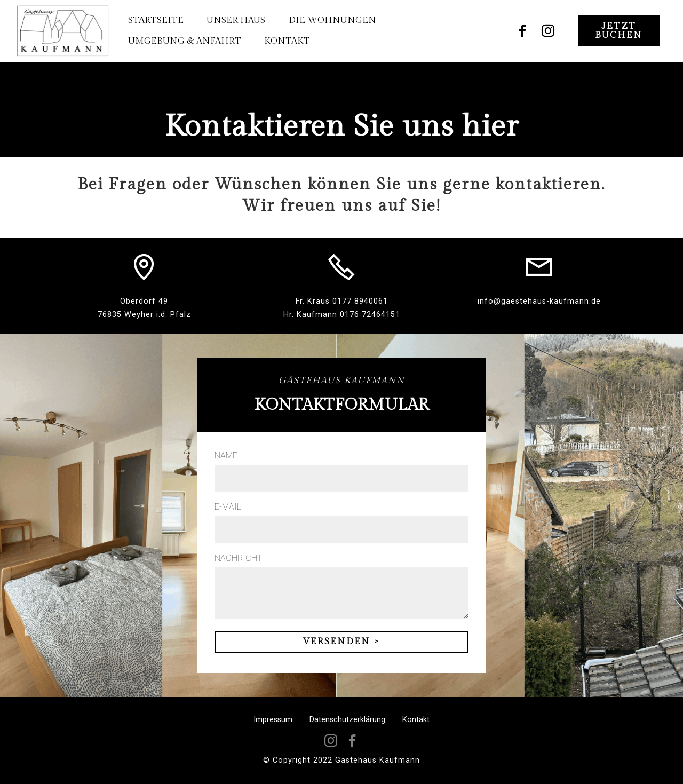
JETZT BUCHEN (619, 31)
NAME (226, 456)
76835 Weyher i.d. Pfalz (144, 315)
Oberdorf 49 (144, 301)
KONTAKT (287, 41)
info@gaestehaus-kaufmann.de (539, 301)
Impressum (273, 720)
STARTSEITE (155, 21)
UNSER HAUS (235, 21)
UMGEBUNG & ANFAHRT (184, 41)
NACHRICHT (238, 558)
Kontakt (416, 720)
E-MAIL (228, 507)
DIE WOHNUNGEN (332, 21)
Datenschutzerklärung (347, 720)
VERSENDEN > (341, 642)
